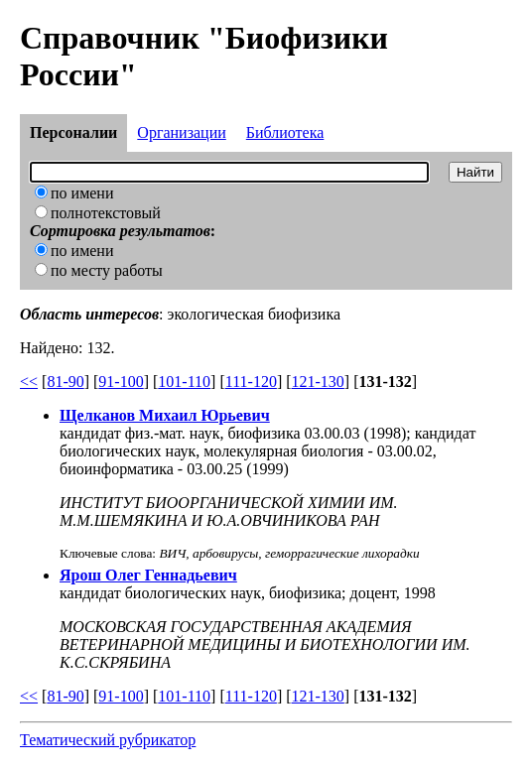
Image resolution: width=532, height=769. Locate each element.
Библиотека (285, 132)
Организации (181, 132)
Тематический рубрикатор (108, 740)
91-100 (121, 382)
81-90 (65, 382)
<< (29, 382)
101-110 (184, 382)
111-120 (251, 382)
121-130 (318, 382)
